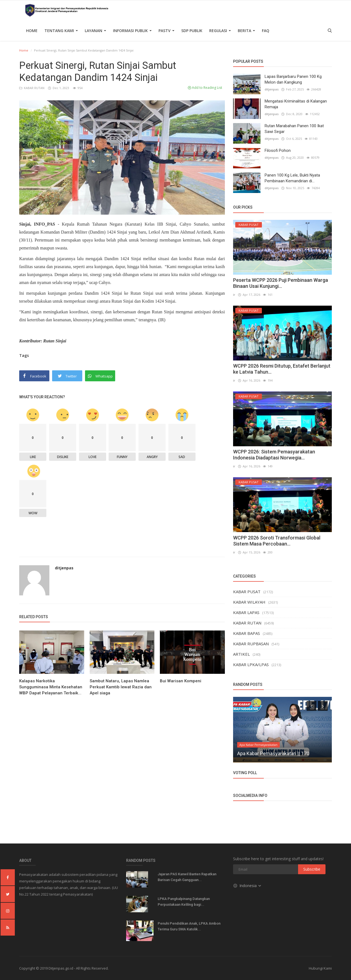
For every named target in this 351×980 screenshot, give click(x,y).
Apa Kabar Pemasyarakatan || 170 (273, 753)
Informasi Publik (132, 31)
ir (234, 295)
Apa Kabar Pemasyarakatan (258, 745)
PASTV (166, 31)
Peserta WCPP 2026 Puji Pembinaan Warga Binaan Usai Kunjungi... (281, 283)
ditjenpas (64, 568)
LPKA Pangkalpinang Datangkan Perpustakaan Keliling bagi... (184, 902)
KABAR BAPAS (247, 633)
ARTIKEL (241, 654)
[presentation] (312, 706)
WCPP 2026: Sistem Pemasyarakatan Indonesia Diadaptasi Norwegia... (274, 455)
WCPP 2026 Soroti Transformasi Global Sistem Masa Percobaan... (277, 541)
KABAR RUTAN (32, 88)
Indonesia (247, 886)
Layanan (95, 31)
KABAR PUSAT (247, 592)
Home (32, 31)
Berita (246, 31)
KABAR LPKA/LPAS (251, 664)
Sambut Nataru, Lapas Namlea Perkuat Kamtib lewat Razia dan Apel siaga (121, 687)
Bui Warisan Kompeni (181, 681)
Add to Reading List (205, 88)
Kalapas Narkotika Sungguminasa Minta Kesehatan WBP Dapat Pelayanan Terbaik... (51, 687)
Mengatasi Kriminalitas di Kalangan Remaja (296, 104)
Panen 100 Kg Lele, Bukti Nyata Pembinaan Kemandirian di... (292, 178)
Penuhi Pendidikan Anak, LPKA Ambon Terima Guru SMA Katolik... (189, 926)
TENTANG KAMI (61, 31)
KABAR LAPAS (246, 612)
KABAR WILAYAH (249, 602)
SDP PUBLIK (192, 31)
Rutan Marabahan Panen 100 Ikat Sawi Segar (294, 129)
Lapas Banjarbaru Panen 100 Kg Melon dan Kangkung (293, 79)
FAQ (266, 31)
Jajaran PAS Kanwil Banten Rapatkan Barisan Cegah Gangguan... (187, 877)
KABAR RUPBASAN (251, 644)
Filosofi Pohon (278, 150)
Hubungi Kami (320, 968)
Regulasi (220, 31)
